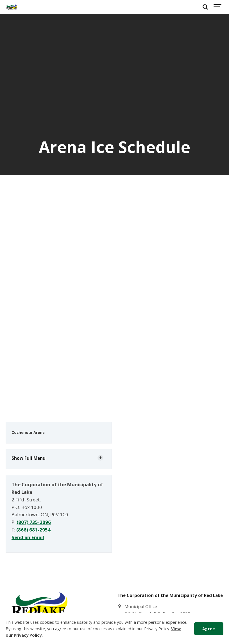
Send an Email (28, 537)
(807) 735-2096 (34, 522)
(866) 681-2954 (33, 530)
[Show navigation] (218, 7)
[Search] (205, 7)
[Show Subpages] (100, 458)
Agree (209, 629)
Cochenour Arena (28, 433)
